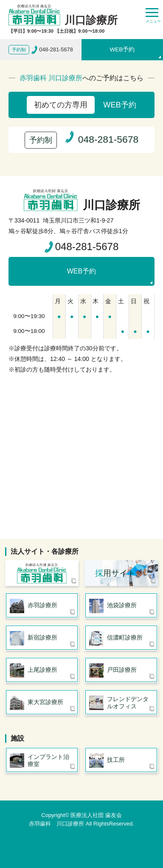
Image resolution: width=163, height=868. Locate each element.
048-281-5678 (87, 247)
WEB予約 (122, 49)
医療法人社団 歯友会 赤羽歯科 (42, 573)
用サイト (115, 573)
